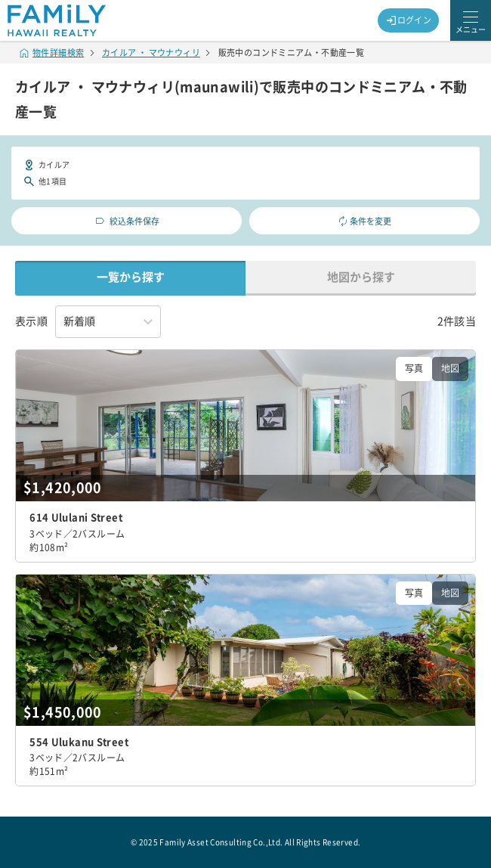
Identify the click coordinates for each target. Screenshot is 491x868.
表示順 (31, 321)
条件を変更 (365, 221)
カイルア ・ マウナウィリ (151, 53)
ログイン (409, 20)
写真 (414, 368)
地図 (450, 368)
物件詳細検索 (52, 53)
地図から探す (361, 277)
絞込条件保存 (127, 221)
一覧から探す (131, 277)
